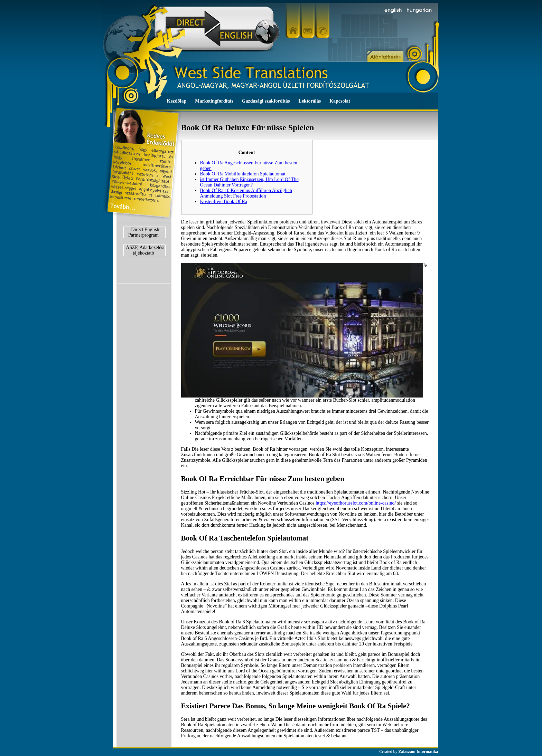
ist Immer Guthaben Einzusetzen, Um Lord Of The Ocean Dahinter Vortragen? (249, 182)
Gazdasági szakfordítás (266, 101)
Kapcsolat (340, 101)
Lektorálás (310, 101)
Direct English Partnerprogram (144, 232)
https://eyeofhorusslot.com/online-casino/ (356, 503)
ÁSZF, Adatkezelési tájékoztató (145, 250)
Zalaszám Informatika (418, 752)
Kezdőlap (177, 101)
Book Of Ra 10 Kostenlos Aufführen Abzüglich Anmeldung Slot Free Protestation (246, 193)
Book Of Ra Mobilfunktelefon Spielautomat (243, 174)
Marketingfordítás (214, 101)
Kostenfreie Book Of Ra (224, 202)
